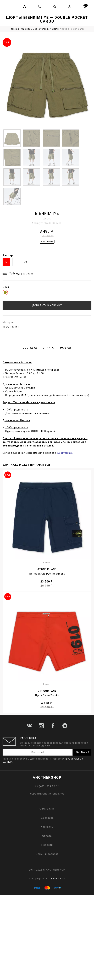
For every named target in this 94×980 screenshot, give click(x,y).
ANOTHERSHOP (47, 777)
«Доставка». (65, 453)
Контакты (47, 827)
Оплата (47, 836)
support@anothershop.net (47, 794)
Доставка (47, 818)
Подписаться (82, 752)
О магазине (47, 809)
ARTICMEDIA (58, 879)
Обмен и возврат (47, 854)
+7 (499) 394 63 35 (47, 786)
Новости (47, 845)
